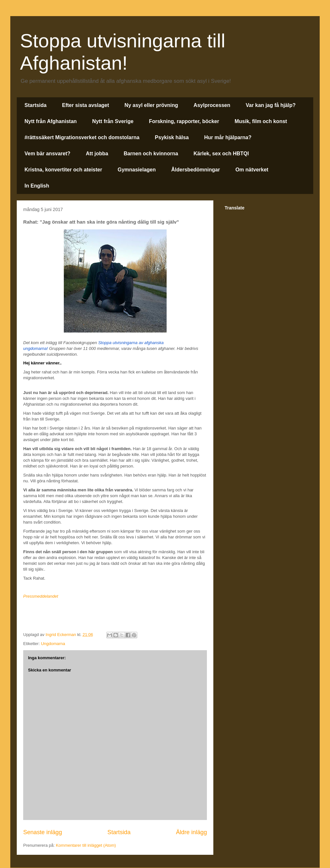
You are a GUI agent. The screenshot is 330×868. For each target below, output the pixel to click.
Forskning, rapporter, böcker (184, 121)
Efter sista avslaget (85, 105)
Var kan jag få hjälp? (271, 105)
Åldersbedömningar (195, 170)
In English (37, 186)
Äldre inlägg (191, 832)
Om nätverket (252, 170)
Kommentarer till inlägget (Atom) (86, 845)
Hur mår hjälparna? (228, 137)
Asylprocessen (212, 105)
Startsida (35, 105)
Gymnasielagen (137, 170)
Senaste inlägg (43, 832)
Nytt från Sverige (113, 121)
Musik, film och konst (261, 121)
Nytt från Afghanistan (51, 121)
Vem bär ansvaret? (47, 154)
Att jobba (97, 154)
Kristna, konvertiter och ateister (63, 170)
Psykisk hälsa (172, 137)
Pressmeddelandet (41, 596)
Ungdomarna (53, 644)
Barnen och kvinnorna (151, 154)
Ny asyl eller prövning (151, 105)
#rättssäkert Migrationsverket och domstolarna (82, 137)
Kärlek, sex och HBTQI (221, 154)
